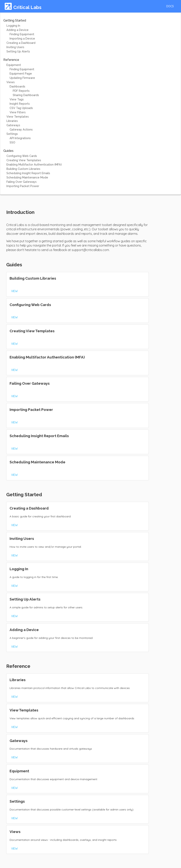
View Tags (17, 99)
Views (11, 82)
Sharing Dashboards (26, 95)
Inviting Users (15, 47)
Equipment (14, 65)
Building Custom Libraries (23, 169)
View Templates (18, 117)
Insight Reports (20, 104)
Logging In (13, 26)
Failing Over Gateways (22, 182)
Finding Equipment (22, 34)
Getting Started (15, 20)
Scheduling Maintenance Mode (27, 177)
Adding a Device (18, 30)
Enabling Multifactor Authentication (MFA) (34, 164)
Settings (12, 134)
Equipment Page (21, 73)
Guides (8, 151)
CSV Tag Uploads (21, 108)
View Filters (18, 112)
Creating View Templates (24, 160)
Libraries (12, 121)
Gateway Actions (21, 129)
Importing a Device (22, 38)
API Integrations (20, 138)
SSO (12, 142)
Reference (11, 60)
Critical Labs (27, 7)
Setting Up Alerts (18, 51)
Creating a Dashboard (21, 43)
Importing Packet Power (23, 186)
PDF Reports (21, 91)
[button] (170, 6)
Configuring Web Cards (22, 156)
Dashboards (17, 86)
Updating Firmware (22, 78)
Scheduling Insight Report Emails (28, 173)
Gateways (13, 125)
